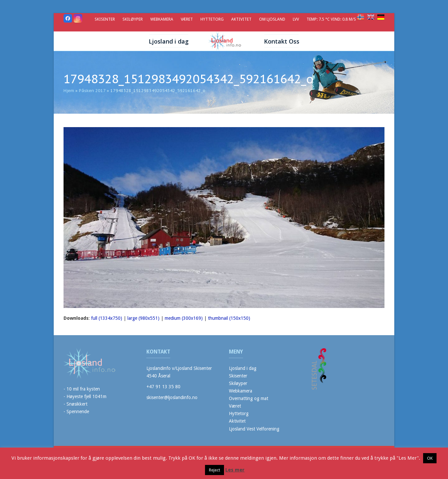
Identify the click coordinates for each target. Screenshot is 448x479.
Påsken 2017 (92, 91)
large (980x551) (143, 318)
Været (235, 406)
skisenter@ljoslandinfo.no (172, 397)
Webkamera (241, 391)
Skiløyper (238, 383)
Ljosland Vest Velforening (254, 429)
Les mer (235, 470)
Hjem (69, 91)
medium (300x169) (184, 318)
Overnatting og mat (249, 398)
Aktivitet (237, 421)
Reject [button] (215, 470)
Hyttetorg (239, 413)
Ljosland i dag (243, 368)
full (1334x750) (107, 318)
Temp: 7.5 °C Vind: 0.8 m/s (332, 19)
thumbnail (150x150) (229, 318)
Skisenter (238, 376)
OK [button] (430, 458)
